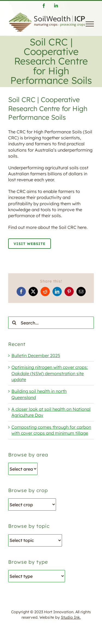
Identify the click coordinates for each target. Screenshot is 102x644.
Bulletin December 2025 (36, 355)
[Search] (14, 323)
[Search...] (51, 323)
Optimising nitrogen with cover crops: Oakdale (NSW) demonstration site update (50, 373)
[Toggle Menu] (90, 24)
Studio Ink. (71, 617)
